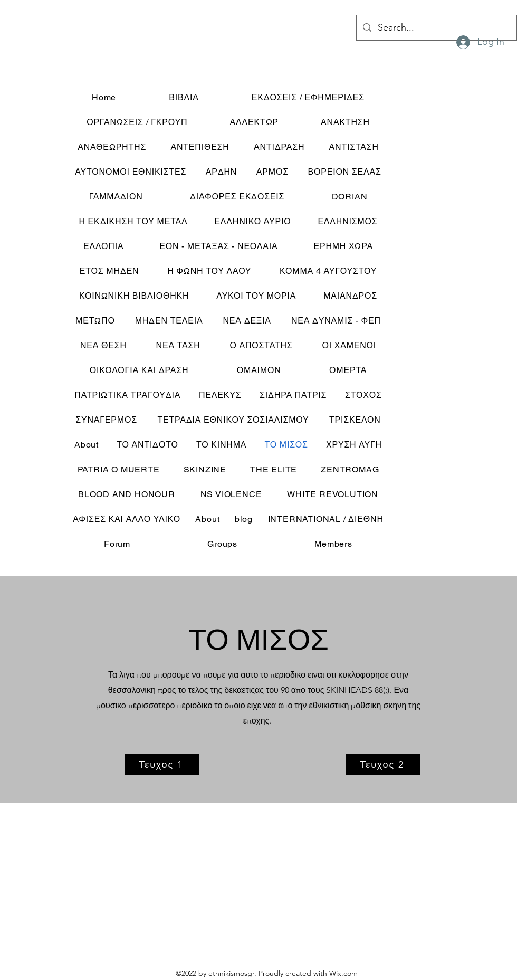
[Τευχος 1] (162, 765)
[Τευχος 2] (383, 765)
